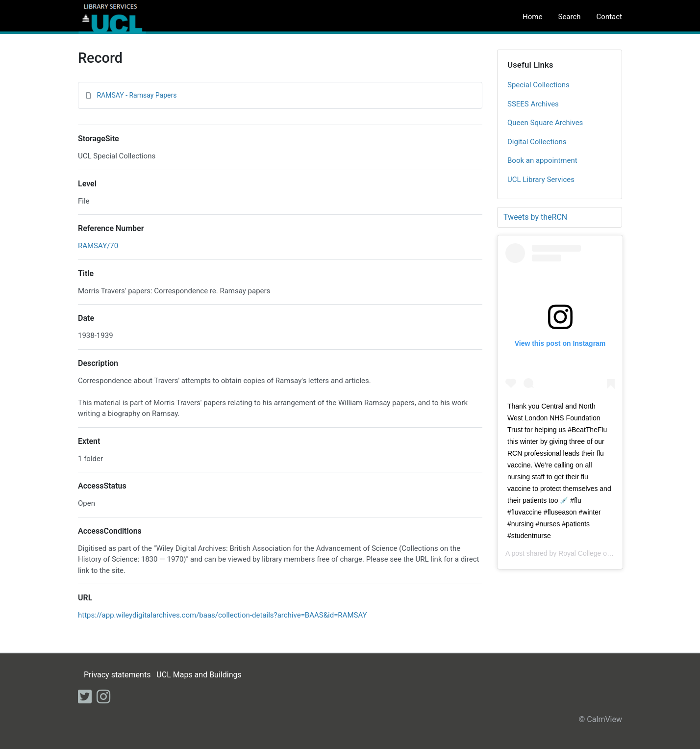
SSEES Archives (533, 104)
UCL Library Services (541, 180)
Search (569, 17)
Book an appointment (542, 160)
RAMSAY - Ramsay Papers (137, 95)
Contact (609, 17)
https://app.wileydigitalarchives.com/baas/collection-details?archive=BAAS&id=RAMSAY (223, 615)
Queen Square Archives (545, 123)
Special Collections (538, 85)
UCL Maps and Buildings (199, 675)
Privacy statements (117, 675)
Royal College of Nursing (596, 553)
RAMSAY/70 (98, 246)
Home (532, 17)
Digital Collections (537, 142)
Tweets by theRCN (535, 217)
